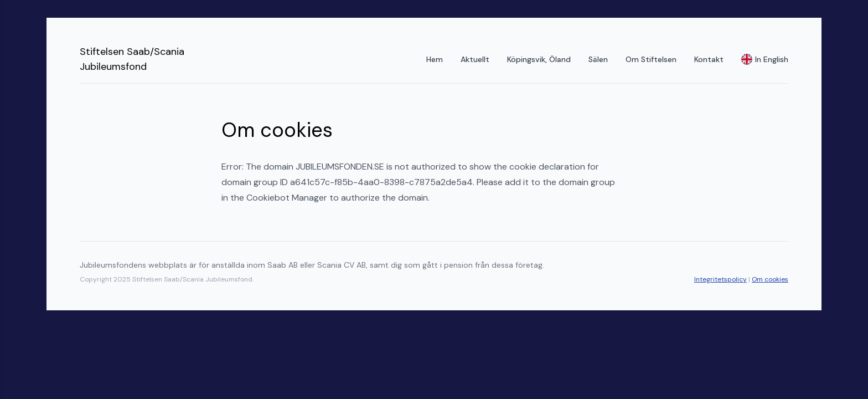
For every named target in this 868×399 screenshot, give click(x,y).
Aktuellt (475, 59)
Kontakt (709, 59)
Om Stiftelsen (651, 59)
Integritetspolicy (720, 279)
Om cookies (770, 279)
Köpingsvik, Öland (539, 59)
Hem (435, 59)
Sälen (598, 59)
